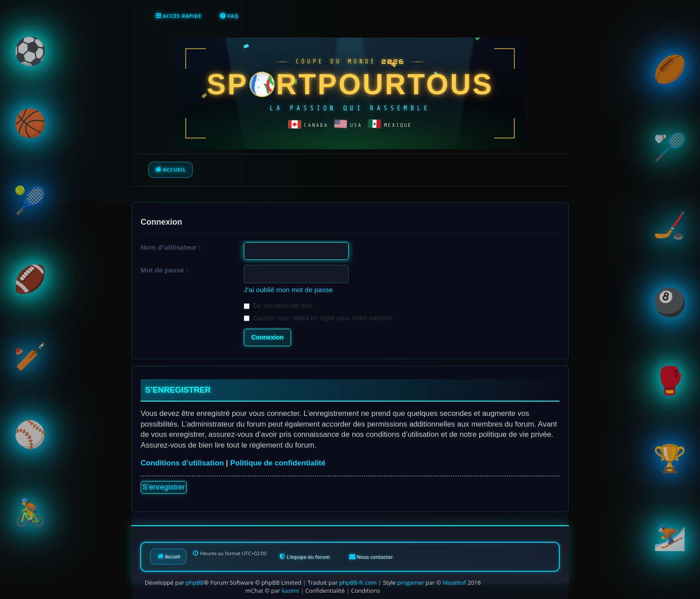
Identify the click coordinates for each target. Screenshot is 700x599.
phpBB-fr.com (358, 582)
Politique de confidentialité (278, 463)
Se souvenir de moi (278, 305)
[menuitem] (229, 16)
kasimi (290, 591)
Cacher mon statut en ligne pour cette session (318, 318)
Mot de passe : (165, 270)
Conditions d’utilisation (182, 463)
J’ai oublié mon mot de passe (288, 290)
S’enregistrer (164, 487)
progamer (411, 582)
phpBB (195, 582)
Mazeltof (454, 582)
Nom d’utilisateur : (171, 247)
